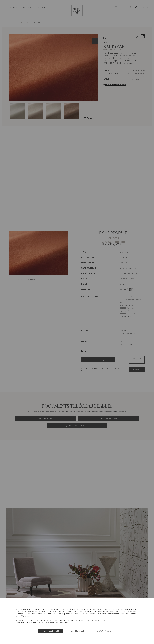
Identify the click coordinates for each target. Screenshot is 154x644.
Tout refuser (77, 631)
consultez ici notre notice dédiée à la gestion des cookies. (42, 623)
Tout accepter (51, 631)
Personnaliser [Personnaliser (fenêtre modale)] (104, 631)
